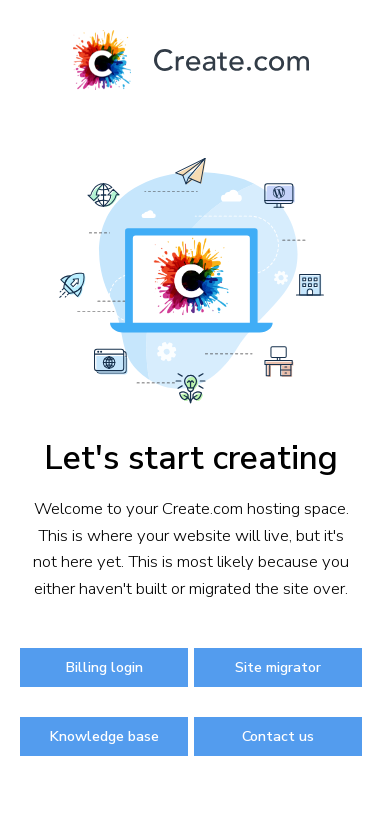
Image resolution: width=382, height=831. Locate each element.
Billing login (104, 667)
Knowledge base (104, 736)
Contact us (278, 736)
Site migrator (278, 667)
